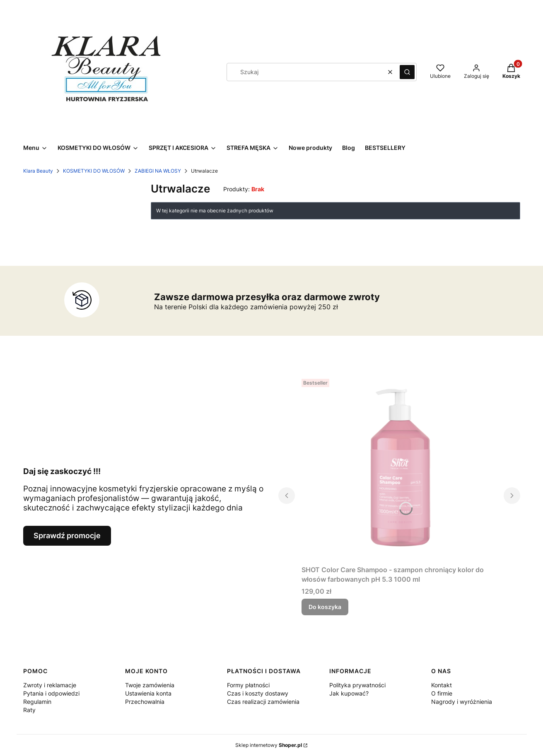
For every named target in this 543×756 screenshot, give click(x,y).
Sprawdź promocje (67, 536)
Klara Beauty (38, 171)
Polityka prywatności (357, 685)
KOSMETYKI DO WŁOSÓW (94, 171)
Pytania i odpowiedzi (51, 693)
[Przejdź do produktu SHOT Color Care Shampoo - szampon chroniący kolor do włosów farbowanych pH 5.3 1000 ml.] (399, 469)
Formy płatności (248, 685)
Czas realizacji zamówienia (263, 702)
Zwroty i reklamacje (50, 685)
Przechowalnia (145, 702)
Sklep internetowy (269, 745)
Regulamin (37, 702)
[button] (407, 72)
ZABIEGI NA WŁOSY (158, 171)
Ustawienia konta (148, 693)
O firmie (442, 693)
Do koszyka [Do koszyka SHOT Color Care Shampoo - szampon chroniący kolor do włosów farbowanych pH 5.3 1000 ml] (325, 607)
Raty (29, 710)
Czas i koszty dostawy (258, 693)
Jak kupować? (349, 693)
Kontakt (442, 685)
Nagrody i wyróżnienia (462, 702)
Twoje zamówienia (150, 685)
